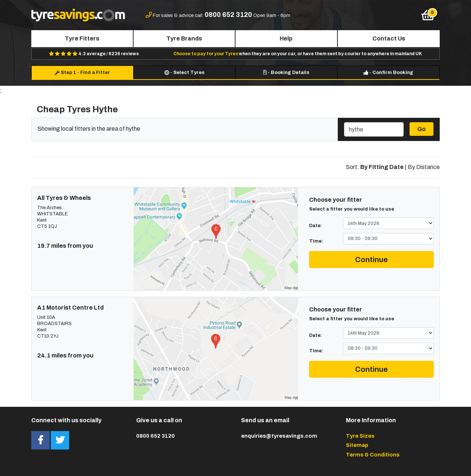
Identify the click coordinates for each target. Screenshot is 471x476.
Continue (371, 260)
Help (286, 38)
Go (422, 129)
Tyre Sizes (360, 436)
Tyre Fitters (82, 38)
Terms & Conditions (373, 455)
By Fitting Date (382, 167)
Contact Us (389, 38)
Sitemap (357, 445)
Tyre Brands (184, 38)
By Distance (424, 167)
